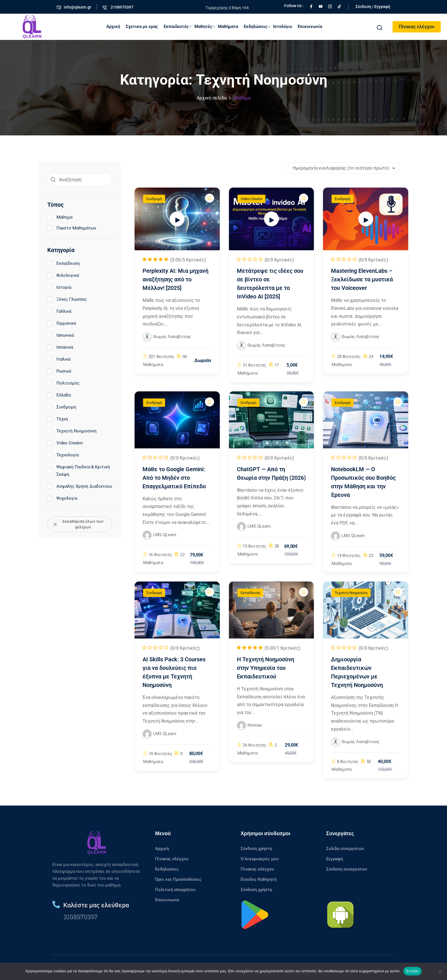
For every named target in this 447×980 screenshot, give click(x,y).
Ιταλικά (59, 359)
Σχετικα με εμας (142, 27)
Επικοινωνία (310, 27)
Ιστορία (59, 287)
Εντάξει (413, 971)
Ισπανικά (60, 347)
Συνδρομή (62, 407)
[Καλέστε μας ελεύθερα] (56, 904)
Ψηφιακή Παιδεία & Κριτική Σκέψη (79, 471)
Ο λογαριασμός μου (260, 859)
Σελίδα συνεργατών (345, 849)
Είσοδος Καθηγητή (259, 879)
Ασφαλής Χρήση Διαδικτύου (80, 486)
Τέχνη (58, 419)
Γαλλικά (59, 311)
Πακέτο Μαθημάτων (72, 228)
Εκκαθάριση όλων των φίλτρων (78, 524)
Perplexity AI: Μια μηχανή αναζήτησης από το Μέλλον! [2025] (175, 279)
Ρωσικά (59, 371)
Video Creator (65, 443)
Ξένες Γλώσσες (67, 299)
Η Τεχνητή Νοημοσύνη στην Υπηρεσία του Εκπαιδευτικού (266, 668)
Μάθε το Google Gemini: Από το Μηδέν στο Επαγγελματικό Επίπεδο (174, 478)
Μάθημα (60, 217)
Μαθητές (205, 27)
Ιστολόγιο (283, 27)
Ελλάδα (59, 395)
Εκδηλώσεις (257, 27)
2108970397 (80, 916)
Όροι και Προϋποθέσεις (178, 879)
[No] (440, 971)
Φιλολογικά (63, 275)
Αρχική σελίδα (212, 98)
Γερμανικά (62, 323)
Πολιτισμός (63, 383)
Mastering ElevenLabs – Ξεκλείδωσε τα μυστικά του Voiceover (362, 279)
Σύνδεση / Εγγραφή (373, 7)
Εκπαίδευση (64, 263)
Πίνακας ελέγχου (417, 27)
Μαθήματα (228, 27)
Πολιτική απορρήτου (175, 890)
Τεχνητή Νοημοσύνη (72, 431)
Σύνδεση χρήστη (256, 849)
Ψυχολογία (62, 498)
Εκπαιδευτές (178, 27)
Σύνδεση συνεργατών (347, 869)
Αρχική (113, 27)
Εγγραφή (335, 859)
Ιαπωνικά (61, 335)
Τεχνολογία (63, 455)
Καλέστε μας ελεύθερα (96, 905)
